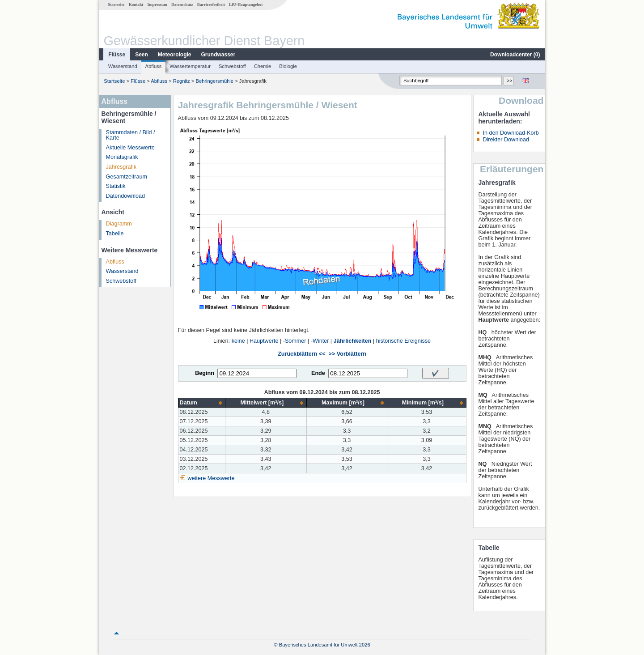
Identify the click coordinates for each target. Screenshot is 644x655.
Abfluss (154, 66)
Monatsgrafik (122, 157)
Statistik (116, 186)
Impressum (157, 4)
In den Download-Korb (511, 133)
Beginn (205, 373)
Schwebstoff (232, 66)
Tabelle (115, 234)
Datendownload (126, 196)
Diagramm (119, 224)
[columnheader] (201, 403)
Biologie (288, 66)
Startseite (116, 4)
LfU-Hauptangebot (246, 4)
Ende (318, 373)
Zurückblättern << (301, 354)
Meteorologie (175, 55)
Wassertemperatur (190, 66)
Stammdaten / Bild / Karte (131, 135)
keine (238, 341)
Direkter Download (506, 140)
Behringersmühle (214, 81)
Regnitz (182, 81)
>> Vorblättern (347, 354)
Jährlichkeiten (353, 341)
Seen (142, 55)
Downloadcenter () (515, 55)
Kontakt (136, 4)
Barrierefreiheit (211, 4)
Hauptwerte (264, 341)
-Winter (320, 341)
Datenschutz (182, 4)
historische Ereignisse (404, 341)
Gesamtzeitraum (127, 177)
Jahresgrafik (121, 167)
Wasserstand (123, 66)
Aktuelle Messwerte (130, 148)
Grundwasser (218, 55)
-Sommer (295, 341)
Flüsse (117, 55)
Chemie (263, 66)
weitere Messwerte (211, 478)
